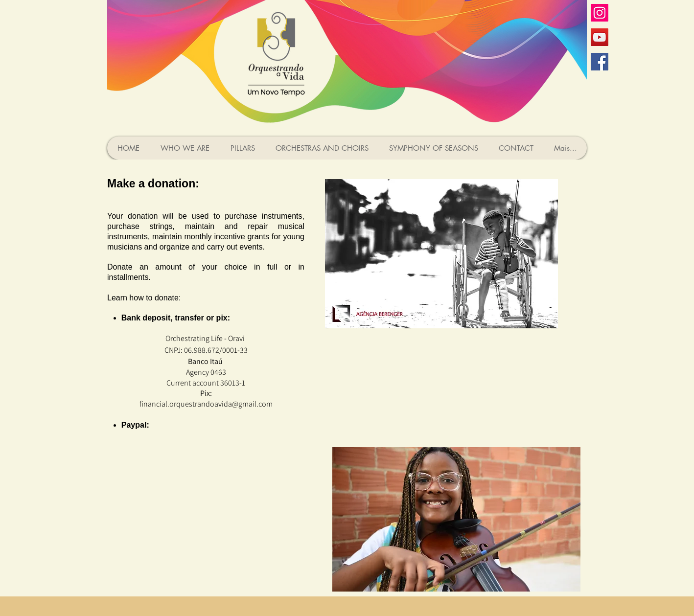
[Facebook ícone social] (600, 62)
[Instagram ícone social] (600, 13)
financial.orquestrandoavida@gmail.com (206, 404)
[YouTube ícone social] (600, 37)
